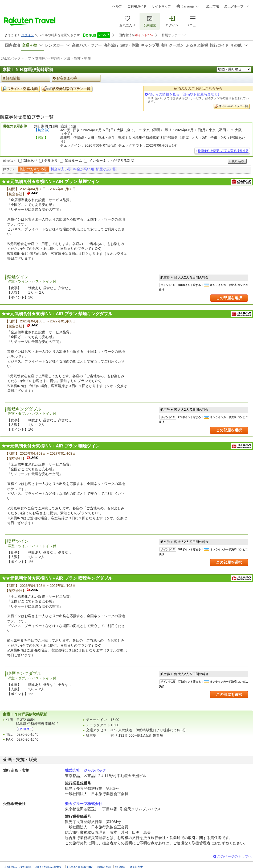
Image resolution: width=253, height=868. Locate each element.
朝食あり (30, 161)
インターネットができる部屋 (111, 161)
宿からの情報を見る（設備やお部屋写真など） (185, 94)
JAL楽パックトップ (16, 58)
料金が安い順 (61, 169)
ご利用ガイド (137, 6)
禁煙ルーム (73, 161)
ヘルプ (117, 6)
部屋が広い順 (106, 169)
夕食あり (51, 161)
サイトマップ (161, 6)
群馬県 (40, 58)
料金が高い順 (84, 169)
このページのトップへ (234, 856)
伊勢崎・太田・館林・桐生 (70, 58)
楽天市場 (213, 6)
